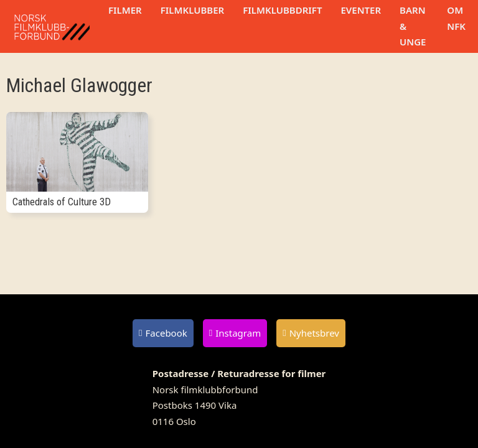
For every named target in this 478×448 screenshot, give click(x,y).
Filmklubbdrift (282, 10)
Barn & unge (413, 26)
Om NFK (456, 18)
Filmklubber (192, 10)
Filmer (125, 10)
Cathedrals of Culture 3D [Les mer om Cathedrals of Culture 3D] (62, 202)
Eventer (361, 10)
